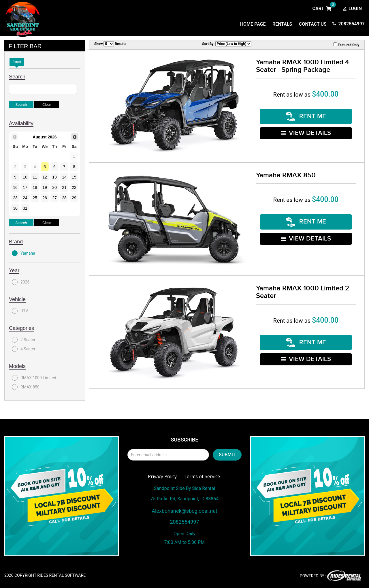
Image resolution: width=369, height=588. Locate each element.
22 (74, 187)
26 (45, 198)
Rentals (282, 24)
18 (35, 187)
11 (35, 177)
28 (64, 198)
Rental (17, 62)
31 (25, 208)
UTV (20, 311)
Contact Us (313, 24)
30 (15, 208)
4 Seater (23, 349)
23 (15, 198)
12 (45, 177)
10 (25, 177)
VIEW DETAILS (306, 133)
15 (74, 177)
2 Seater (23, 340)
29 (74, 198)
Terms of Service (202, 476)
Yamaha (23, 253)
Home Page (253, 24)
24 (25, 198)
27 (54, 198)
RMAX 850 (26, 387)
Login (352, 9)
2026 (21, 282)
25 (35, 198)
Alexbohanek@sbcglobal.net (184, 511)
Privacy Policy (162, 476)
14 (64, 177)
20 (54, 187)
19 (45, 187)
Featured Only (346, 45)
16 (15, 187)
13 (54, 177)
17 (25, 187)
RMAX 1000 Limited (34, 378)
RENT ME (306, 116)
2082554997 (349, 24)
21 (64, 187)
